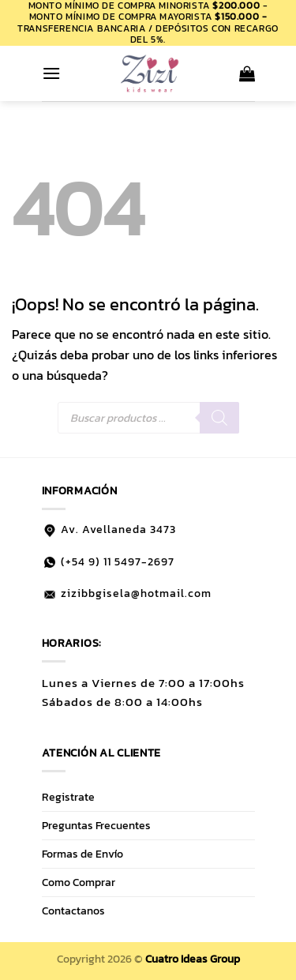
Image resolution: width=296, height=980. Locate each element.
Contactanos (73, 911)
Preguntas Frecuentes (96, 825)
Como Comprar (79, 882)
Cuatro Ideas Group (193, 959)
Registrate (68, 797)
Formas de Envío (82, 854)
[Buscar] (219, 418)
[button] (51, 73)
